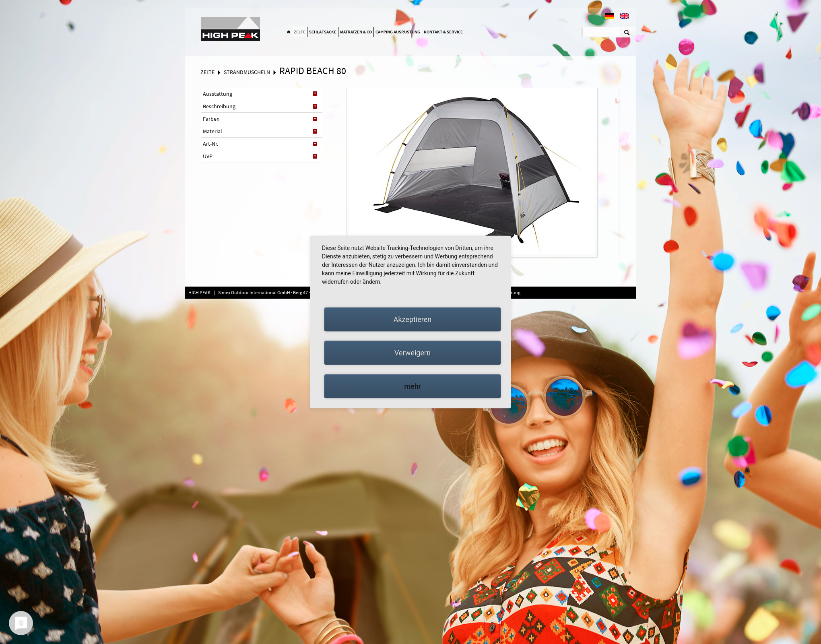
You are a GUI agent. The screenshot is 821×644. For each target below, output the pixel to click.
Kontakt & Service (443, 32)
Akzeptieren (413, 319)
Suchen (627, 32)
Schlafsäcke (323, 32)
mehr (412, 386)
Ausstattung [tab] (218, 94)
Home (289, 32)
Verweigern (413, 353)
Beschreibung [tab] (219, 106)
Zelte (300, 32)
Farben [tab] (211, 119)
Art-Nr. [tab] (210, 144)
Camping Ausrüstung (398, 32)
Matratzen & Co (356, 32)
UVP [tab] (208, 156)
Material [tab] (212, 131)
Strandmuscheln (247, 72)
